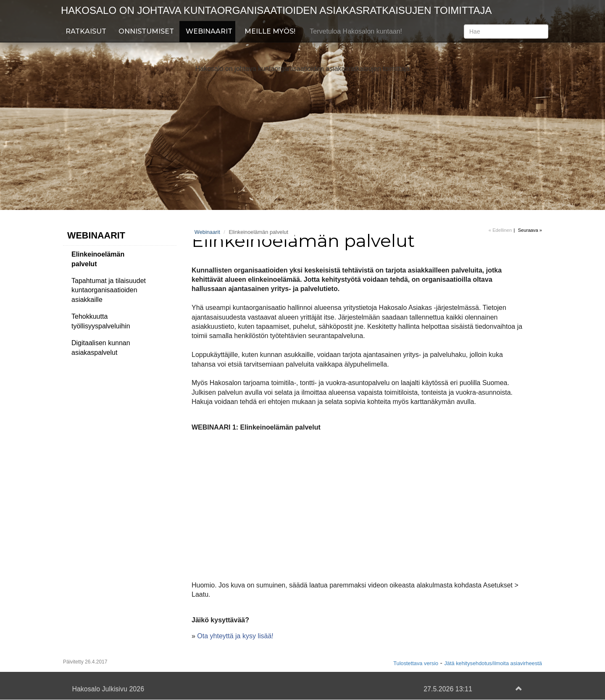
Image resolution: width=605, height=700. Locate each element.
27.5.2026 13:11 (448, 689)
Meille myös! (270, 31)
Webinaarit (209, 31)
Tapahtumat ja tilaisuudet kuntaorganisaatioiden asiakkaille (109, 290)
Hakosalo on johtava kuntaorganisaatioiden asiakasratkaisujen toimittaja (276, 10)
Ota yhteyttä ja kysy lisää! (235, 636)
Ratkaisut (86, 31)
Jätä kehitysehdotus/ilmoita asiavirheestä (493, 663)
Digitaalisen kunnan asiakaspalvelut (101, 348)
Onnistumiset (146, 31)
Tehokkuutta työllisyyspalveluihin (101, 321)
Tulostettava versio (416, 663)
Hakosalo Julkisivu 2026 (108, 689)
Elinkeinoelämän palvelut (98, 259)
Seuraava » (530, 230)
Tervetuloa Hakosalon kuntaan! (356, 31)
